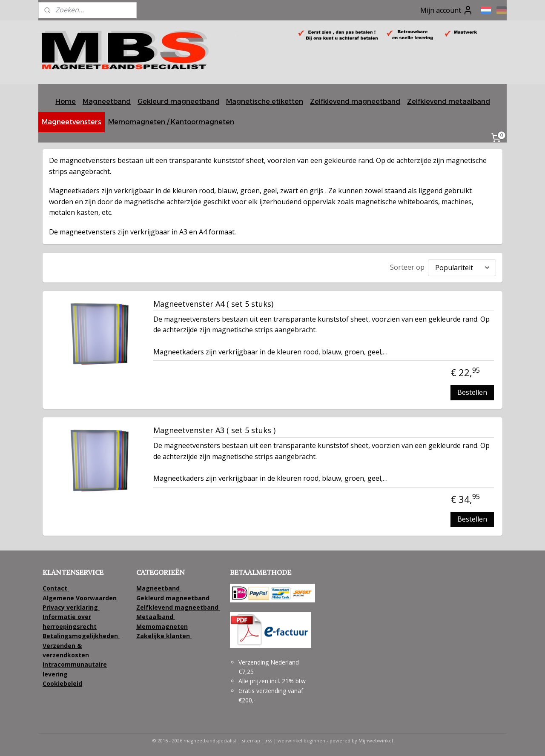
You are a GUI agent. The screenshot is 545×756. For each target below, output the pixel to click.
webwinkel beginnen (301, 740)
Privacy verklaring (70, 607)
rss (269, 740)
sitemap (251, 740)
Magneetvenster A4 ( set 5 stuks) (213, 304)
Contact (56, 588)
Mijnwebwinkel (376, 740)
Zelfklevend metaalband (449, 101)
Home (66, 101)
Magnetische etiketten (265, 101)
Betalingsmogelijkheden (81, 636)
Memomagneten (162, 626)
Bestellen (472, 392)
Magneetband (107, 101)
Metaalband (156, 617)
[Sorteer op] (462, 268)
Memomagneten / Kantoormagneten (171, 122)
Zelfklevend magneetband (355, 101)
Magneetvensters (72, 122)
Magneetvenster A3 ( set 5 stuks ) (214, 431)
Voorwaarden (96, 598)
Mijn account (447, 10)
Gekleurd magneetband (178, 101)
